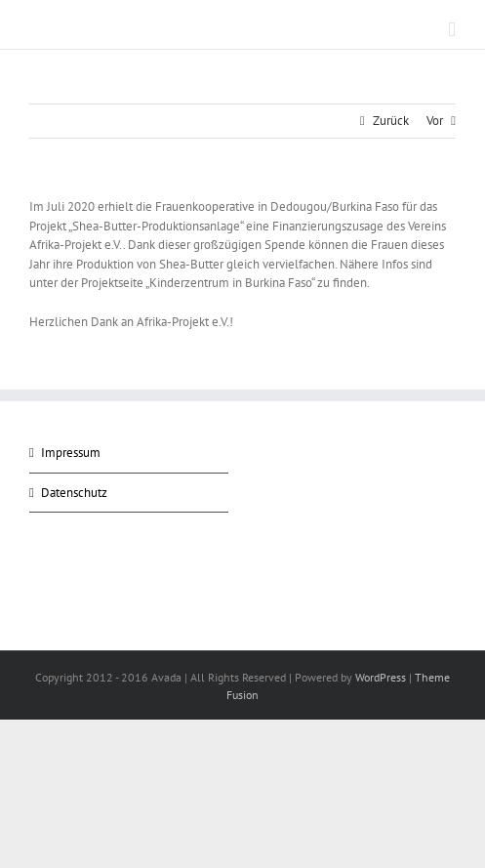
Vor (435, 121)
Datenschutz (74, 493)
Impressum (71, 453)
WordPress (381, 677)
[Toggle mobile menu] (452, 30)
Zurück (391, 121)
